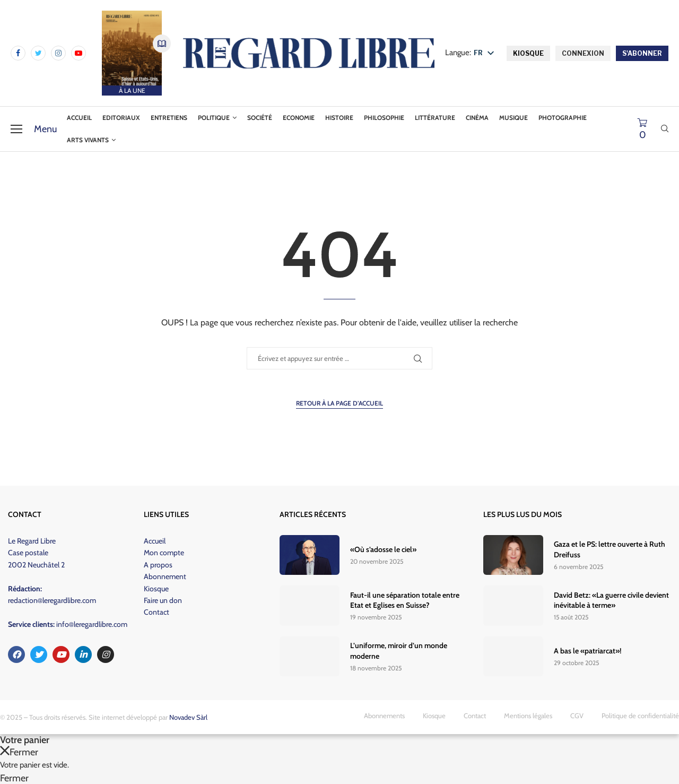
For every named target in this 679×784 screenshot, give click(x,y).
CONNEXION (583, 53)
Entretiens (169, 118)
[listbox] (486, 53)
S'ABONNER (642, 53)
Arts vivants (88, 140)
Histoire (339, 118)
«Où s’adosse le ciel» (383, 549)
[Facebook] (18, 53)
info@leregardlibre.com (92, 624)
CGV (577, 716)
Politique (214, 118)
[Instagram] (58, 53)
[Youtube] (79, 53)
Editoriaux (121, 118)
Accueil (79, 118)
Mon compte (164, 553)
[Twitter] (38, 53)
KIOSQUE (528, 53)
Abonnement (165, 576)
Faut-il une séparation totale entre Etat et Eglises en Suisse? (405, 600)
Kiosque (156, 589)
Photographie (563, 118)
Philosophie (384, 118)
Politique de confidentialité (640, 716)
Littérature (435, 118)
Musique (513, 118)
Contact (156, 612)
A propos (158, 565)
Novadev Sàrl (188, 717)
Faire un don (163, 600)
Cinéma (477, 118)
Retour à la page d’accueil (339, 403)
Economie (299, 118)
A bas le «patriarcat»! (587, 651)
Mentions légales (528, 716)
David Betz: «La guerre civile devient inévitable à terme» (611, 600)
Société (260, 118)
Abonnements (384, 716)
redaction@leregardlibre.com (52, 600)
